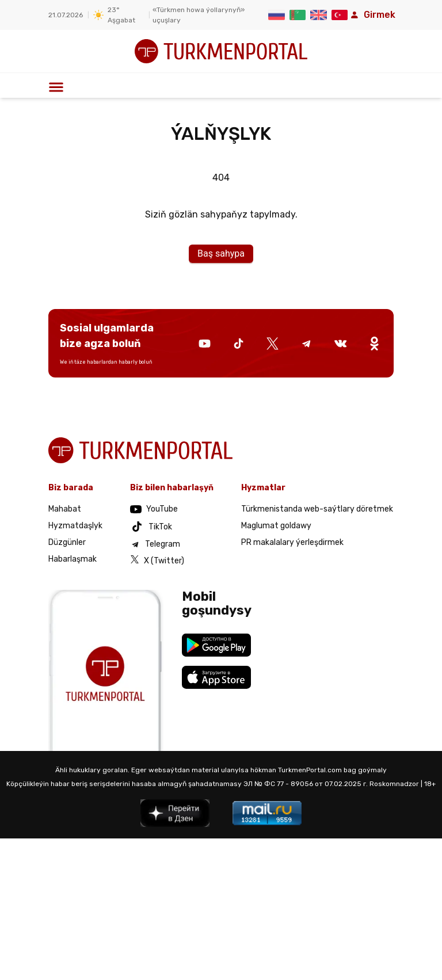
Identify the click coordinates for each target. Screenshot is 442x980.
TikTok (151, 527)
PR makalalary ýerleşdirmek (292, 542)
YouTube (154, 509)
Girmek (372, 15)
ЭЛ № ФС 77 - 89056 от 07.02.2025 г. (306, 784)
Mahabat (65, 509)
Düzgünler (67, 542)
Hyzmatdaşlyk (75, 526)
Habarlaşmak (73, 559)
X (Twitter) (157, 560)
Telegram (155, 544)
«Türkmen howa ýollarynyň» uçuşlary (199, 15)
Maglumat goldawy (276, 526)
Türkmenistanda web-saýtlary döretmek (317, 509)
